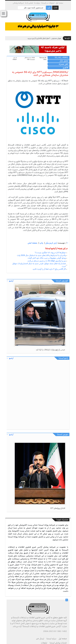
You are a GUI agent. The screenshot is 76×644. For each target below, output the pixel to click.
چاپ (41, 243)
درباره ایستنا (51, 639)
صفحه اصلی (32, 243)
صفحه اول (59, 3)
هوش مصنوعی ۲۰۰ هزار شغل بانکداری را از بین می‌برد (44, 38)
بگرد (49, 8)
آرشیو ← (10, 281)
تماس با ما (29, 3)
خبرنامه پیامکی (18, 3)
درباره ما (37, 3)
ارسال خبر (40, 639)
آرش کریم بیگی (51, 243)
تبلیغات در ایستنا (48, 3)
